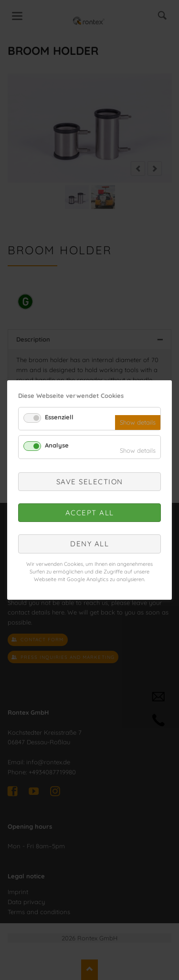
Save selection (90, 482)
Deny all (89, 544)
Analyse (57, 445)
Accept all (90, 513)
